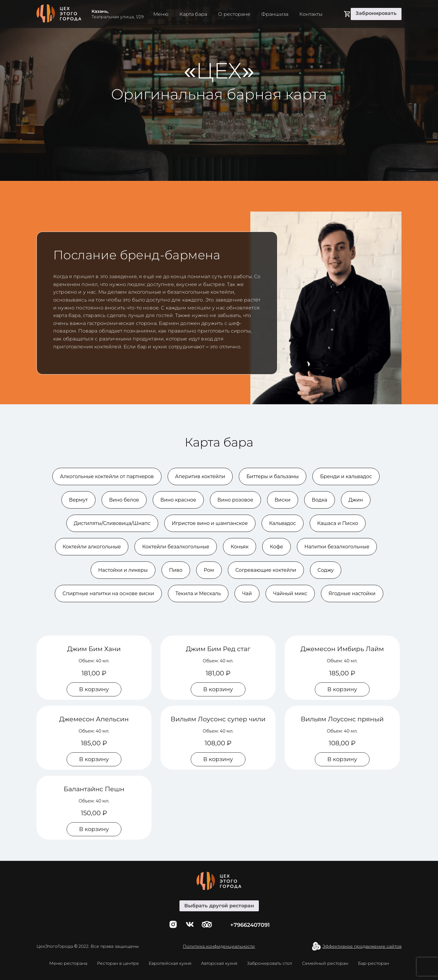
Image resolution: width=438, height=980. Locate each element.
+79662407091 (250, 925)
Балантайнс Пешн (94, 789)
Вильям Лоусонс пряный (342, 719)
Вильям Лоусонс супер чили (218, 719)
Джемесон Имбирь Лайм (342, 649)
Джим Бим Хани (94, 649)
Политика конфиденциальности (219, 946)
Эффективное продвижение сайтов (362, 946)
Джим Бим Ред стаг (218, 649)
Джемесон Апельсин (94, 719)
